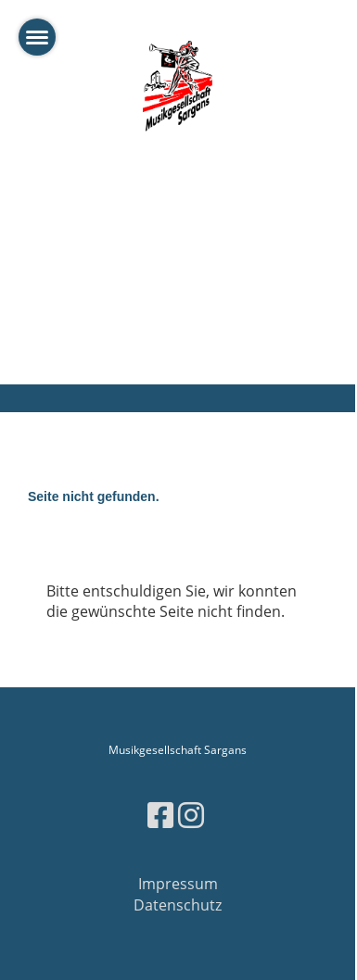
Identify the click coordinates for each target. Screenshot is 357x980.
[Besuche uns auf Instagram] (191, 815)
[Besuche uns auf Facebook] (160, 815)
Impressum (178, 884)
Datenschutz (178, 905)
